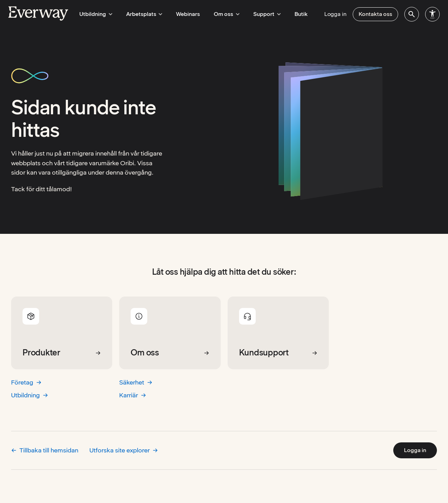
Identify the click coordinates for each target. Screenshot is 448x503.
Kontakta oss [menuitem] (375, 14)
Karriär (133, 395)
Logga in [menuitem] (335, 14)
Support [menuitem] (260, 14)
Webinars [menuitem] (184, 14)
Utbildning (30, 395)
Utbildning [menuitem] (95, 14)
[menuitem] (412, 14)
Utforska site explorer (124, 450)
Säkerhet (136, 382)
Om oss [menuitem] (222, 14)
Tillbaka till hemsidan (45, 450)
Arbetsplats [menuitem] (141, 14)
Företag (26, 382)
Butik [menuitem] (293, 14)
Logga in (415, 450)
